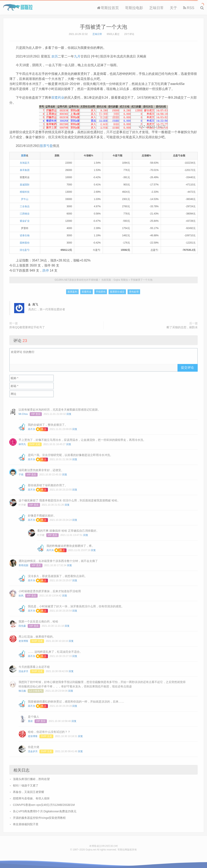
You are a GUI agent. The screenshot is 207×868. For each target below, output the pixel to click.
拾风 (21, 596)
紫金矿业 (25, 221)
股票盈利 (72, 292)
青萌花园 (23, 565)
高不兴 (32, 429)
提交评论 (187, 368)
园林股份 (25, 243)
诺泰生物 (25, 235)
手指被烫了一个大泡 (103, 27)
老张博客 (23, 641)
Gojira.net (91, 850)
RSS (189, 8)
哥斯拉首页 (108, 8)
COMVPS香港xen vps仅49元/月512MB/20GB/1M (44, 805)
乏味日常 (156, 8)
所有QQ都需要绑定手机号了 (27, 327)
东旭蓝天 (25, 163)
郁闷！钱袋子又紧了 (26, 785)
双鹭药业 (58, 98)
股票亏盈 (46, 146)
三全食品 (25, 206)
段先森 (22, 626)
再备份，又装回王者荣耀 (29, 792)
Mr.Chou (23, 414)
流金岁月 (23, 671)
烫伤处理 (134, 292)
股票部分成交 (117, 292)
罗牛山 (25, 199)
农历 (55, 56)
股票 (23, 156)
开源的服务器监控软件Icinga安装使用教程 (39, 818)
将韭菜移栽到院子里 (26, 824)
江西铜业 (25, 214)
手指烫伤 (101, 292)
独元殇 (22, 691)
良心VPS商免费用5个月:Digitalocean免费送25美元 (45, 811)
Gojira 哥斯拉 (18, 7)
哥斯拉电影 (134, 8)
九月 (77, 56)
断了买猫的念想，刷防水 (182, 327)
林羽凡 (22, 444)
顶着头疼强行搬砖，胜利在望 (31, 779)
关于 (173, 8)
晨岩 (30, 721)
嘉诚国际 (25, 185)
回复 (69, 414)
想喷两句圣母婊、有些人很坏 (31, 798)
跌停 (46, 270)
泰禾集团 (25, 170)
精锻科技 (25, 192)
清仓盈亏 (24, 250)
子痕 (21, 475)
